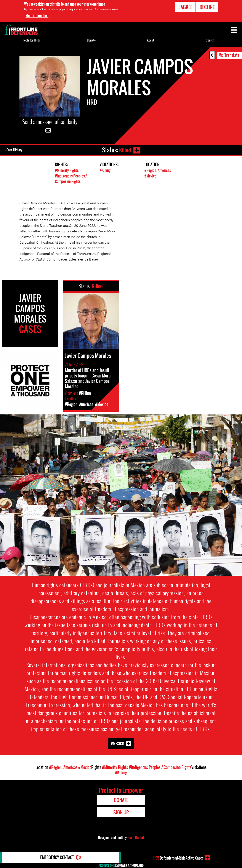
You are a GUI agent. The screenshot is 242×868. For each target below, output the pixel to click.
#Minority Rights (67, 170)
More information (37, 16)
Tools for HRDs (32, 40)
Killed (125, 150)
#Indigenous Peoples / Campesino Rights (71, 178)
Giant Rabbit (136, 837)
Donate (91, 40)
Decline (207, 7)
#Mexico (150, 176)
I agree (185, 7)
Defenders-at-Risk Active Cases (178, 858)
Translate (232, 55)
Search (210, 40)
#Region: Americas (158, 170)
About (151, 40)
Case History (15, 150)
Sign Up (121, 812)
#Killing (105, 170)
